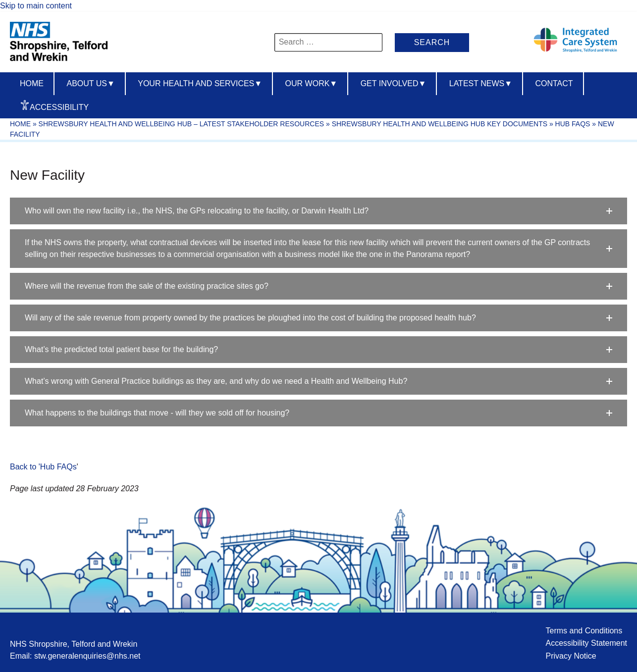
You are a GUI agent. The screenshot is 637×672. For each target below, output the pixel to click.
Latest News (481, 83)
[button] (318, 211)
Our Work (312, 83)
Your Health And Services (200, 83)
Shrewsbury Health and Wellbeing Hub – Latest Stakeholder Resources (181, 124)
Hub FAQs (573, 124)
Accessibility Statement (586, 643)
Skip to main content (36, 6)
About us (90, 83)
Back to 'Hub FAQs (43, 467)
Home (32, 83)
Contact (554, 83)
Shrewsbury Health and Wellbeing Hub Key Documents (440, 124)
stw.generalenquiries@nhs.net (87, 656)
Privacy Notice (571, 656)
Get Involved (394, 83)
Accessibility (59, 107)
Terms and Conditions (584, 631)
